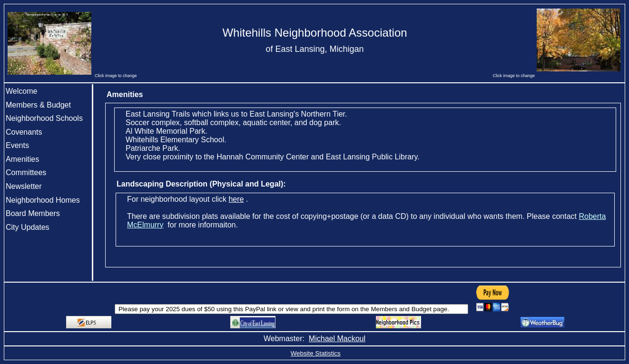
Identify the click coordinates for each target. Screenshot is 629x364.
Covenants (24, 132)
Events (17, 145)
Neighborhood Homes (43, 200)
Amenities (22, 159)
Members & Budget (38, 105)
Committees (26, 172)
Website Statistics (316, 353)
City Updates (28, 227)
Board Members (33, 213)
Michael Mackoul (337, 339)
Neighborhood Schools (44, 118)
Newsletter (24, 186)
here (236, 199)
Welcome (21, 91)
